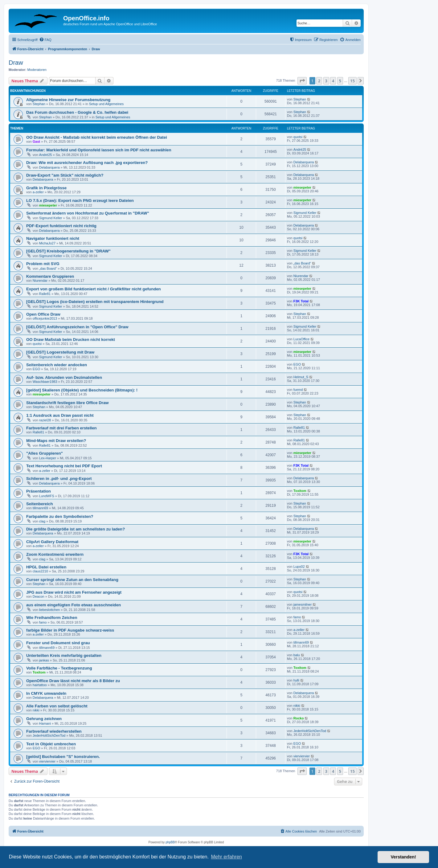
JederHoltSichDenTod (49, 735)
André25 (46, 155)
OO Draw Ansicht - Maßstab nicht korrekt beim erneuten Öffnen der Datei (97, 137)
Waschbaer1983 (45, 382)
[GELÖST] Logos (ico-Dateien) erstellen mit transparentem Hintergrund (95, 302)
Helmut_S (301, 377)
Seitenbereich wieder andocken (57, 365)
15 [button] (352, 81)
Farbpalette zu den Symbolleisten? (60, 516)
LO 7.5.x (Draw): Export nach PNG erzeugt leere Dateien (80, 201)
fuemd (298, 390)
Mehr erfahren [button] (226, 857)
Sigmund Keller (51, 218)
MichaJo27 (47, 243)
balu (297, 655)
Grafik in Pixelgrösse (46, 188)
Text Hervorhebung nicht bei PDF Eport (64, 466)
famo (43, 622)
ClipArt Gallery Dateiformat (52, 542)
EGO (36, 369)
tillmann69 (40, 508)
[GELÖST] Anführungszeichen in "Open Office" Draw (77, 327)
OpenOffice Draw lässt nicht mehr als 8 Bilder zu (73, 681)
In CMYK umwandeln (46, 693)
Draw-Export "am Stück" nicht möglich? (65, 175)
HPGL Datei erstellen (46, 567)
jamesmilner (303, 604)
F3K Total (301, 301)
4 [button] (333, 81)
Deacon (39, 596)
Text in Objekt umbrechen (51, 744)
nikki (36, 710)
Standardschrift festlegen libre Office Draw (67, 403)
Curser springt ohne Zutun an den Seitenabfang (72, 580)
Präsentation (39, 491)
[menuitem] (45, 40)
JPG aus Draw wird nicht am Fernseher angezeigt (74, 592)
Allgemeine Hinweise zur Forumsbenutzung (68, 100)
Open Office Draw (43, 314)
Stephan (39, 104)
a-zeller (38, 192)
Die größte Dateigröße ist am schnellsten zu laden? (76, 529)
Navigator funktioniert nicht (53, 238)
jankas (44, 660)
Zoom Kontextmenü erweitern (55, 554)
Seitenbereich (40, 504)
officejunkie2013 (45, 318)
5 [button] (340, 81)
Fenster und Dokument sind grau (58, 643)
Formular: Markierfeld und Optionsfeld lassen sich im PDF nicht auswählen (99, 150)
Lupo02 (299, 567)
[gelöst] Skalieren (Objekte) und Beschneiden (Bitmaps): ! (82, 390)
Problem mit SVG (43, 264)
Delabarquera (49, 167)
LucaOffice (301, 339)
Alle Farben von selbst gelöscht (57, 706)
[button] (302, 81)
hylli (296, 680)
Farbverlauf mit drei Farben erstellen (61, 428)
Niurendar (40, 280)
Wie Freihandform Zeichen (52, 618)
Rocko (299, 718)
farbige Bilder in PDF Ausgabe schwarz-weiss (70, 630)
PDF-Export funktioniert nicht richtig (61, 226)
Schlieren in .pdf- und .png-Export (59, 479)
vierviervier (47, 761)
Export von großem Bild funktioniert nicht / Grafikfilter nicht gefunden (94, 289)
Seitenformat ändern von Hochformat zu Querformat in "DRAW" (88, 213)
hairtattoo (40, 685)
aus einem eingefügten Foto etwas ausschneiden (74, 605)
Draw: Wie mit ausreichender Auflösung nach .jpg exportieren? (87, 163)
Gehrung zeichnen (44, 719)
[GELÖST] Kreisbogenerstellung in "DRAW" (68, 251)
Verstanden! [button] (403, 857)
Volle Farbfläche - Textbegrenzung (59, 668)
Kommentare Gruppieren (50, 276)
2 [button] (319, 81)
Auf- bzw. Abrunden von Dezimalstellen (64, 377)
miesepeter (302, 187)
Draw (16, 63)
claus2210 (40, 571)
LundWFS (47, 496)
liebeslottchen (49, 610)
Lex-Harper (48, 458)
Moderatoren (37, 70)
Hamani (45, 723)
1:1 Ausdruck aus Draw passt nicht (60, 415)
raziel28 (45, 420)
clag (42, 521)
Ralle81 (45, 294)
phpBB (170, 842)
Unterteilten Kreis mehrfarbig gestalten (64, 655)
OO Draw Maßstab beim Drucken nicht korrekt (71, 340)
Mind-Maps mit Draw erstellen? (56, 441)
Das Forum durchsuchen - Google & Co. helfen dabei (77, 112)
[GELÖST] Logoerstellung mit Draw (60, 352)
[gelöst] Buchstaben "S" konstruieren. (63, 757)
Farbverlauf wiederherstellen (54, 731)
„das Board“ (48, 268)
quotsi (298, 137)
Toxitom (300, 491)
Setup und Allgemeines (106, 104)
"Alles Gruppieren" (45, 453)
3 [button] (326, 81)
